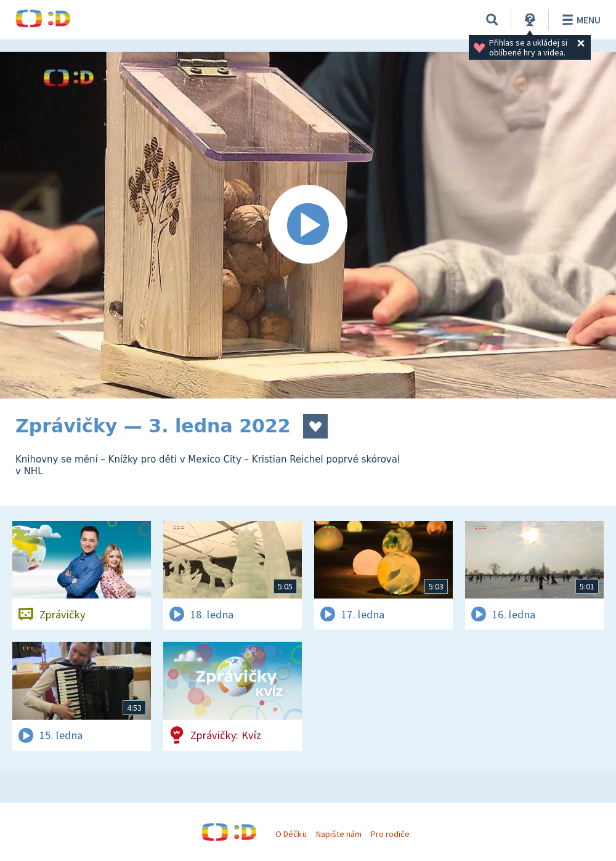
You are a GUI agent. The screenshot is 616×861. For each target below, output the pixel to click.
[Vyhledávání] (492, 20)
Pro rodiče (390, 834)
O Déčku (291, 834)
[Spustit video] (308, 225)
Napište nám (339, 834)
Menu (579, 20)
